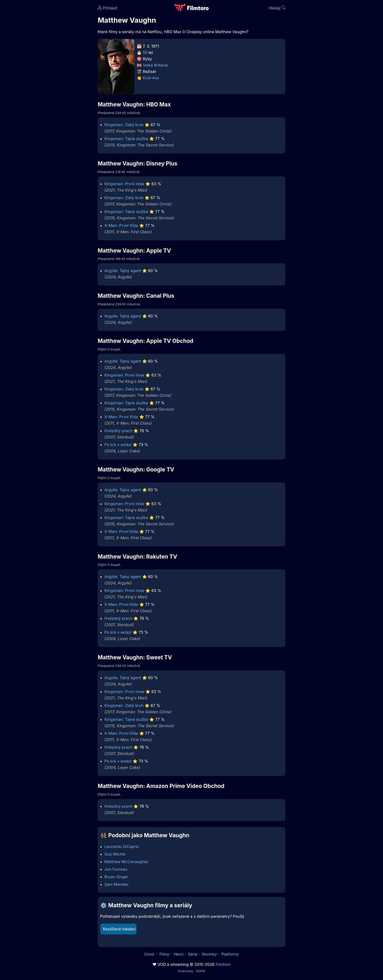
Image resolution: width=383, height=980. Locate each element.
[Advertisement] (62, 75)
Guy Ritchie (115, 854)
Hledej (277, 8)
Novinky (209, 954)
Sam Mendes (117, 884)
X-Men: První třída (121, 225)
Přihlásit (108, 8)
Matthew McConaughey (127, 862)
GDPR (200, 971)
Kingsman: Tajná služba (126, 139)
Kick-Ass (151, 78)
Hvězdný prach (118, 431)
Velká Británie (155, 65)
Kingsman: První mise (124, 184)
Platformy (230, 954)
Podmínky (186, 971)
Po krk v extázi (118, 445)
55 (145, 52)
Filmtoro (223, 964)
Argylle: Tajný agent (123, 271)
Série (193, 954)
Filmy (164, 954)
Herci (179, 954)
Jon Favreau (116, 869)
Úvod (149, 954)
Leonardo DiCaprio (122, 847)
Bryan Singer (116, 877)
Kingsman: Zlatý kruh (124, 125)
